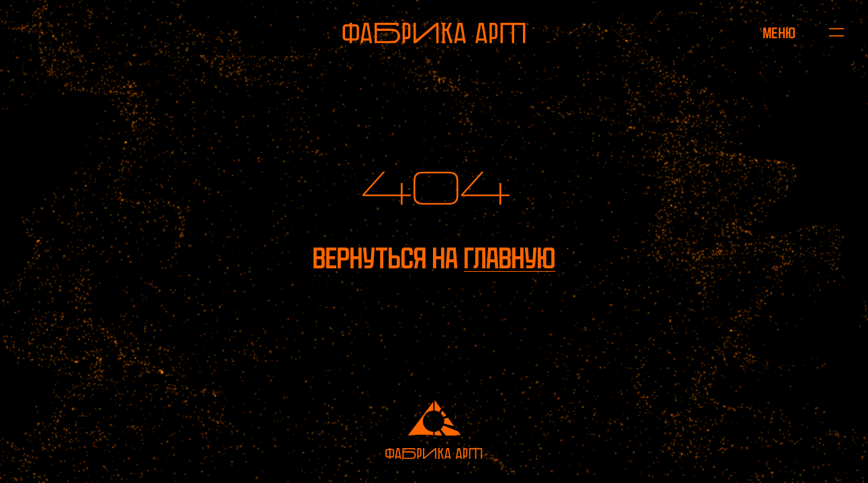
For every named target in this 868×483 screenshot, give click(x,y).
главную (510, 258)
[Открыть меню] (779, 33)
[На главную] (434, 33)
